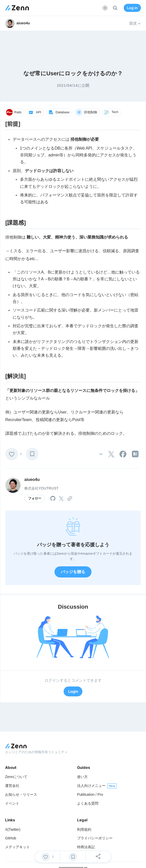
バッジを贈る (73, 572)
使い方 (82, 777)
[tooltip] (111, 454)
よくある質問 (88, 803)
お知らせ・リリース (21, 794)
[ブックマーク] (32, 454)
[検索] (115, 8)
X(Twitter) (13, 829)
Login (73, 691)
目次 (135, 23)
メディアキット (17, 847)
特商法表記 (86, 847)
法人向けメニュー (91, 786)
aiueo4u (32, 480)
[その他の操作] (101, 454)
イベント (12, 803)
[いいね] (12, 454)
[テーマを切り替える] (105, 8)
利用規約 (84, 829)
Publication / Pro (90, 794)
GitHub (11, 838)
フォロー (35, 498)
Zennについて (16, 777)
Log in (132, 8)
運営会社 (12, 786)
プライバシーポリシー (95, 838)
